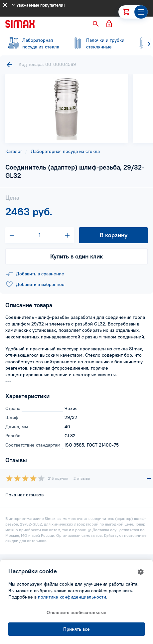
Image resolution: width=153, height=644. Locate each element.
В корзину (114, 235)
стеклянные (97, 43)
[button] (96, 24)
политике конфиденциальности (72, 597)
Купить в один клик (76, 256)
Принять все (76, 629)
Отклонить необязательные (76, 612)
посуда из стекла (33, 43)
